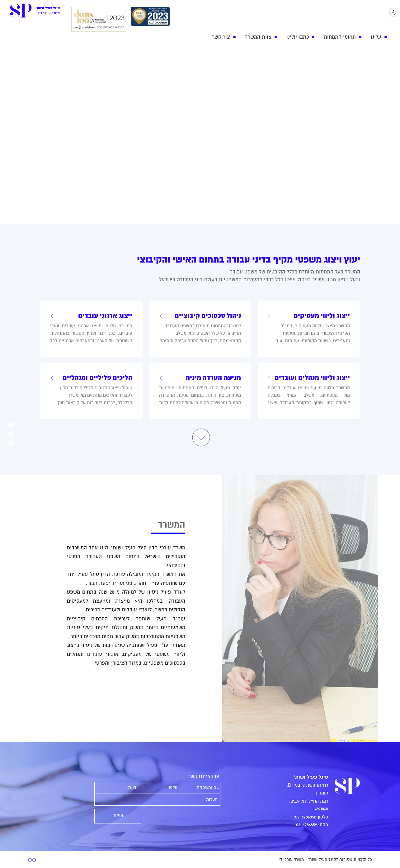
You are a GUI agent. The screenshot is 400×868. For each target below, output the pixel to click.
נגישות (394, 13)
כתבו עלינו (298, 37)
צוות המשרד (258, 37)
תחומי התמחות (340, 37)
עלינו (376, 37)
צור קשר (221, 37)
